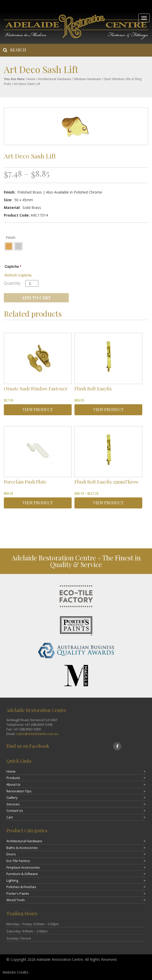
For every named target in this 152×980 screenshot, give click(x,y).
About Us (13, 784)
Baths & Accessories (22, 848)
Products (13, 778)
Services (13, 804)
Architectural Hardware (54, 79)
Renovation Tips (19, 791)
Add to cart (36, 298)
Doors (11, 854)
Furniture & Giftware (22, 874)
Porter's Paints (18, 893)
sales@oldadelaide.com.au (37, 734)
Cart (10, 817)
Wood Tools (16, 900)
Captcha (13, 267)
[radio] (9, 246)
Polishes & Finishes (21, 887)
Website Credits (15, 972)
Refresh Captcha (18, 275)
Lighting (12, 880)
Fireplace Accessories (23, 867)
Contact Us (15, 811)
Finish (11, 237)
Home (31, 79)
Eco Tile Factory (18, 861)
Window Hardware (87, 79)
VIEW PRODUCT (38, 409)
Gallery (12, 797)
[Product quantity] (32, 283)
